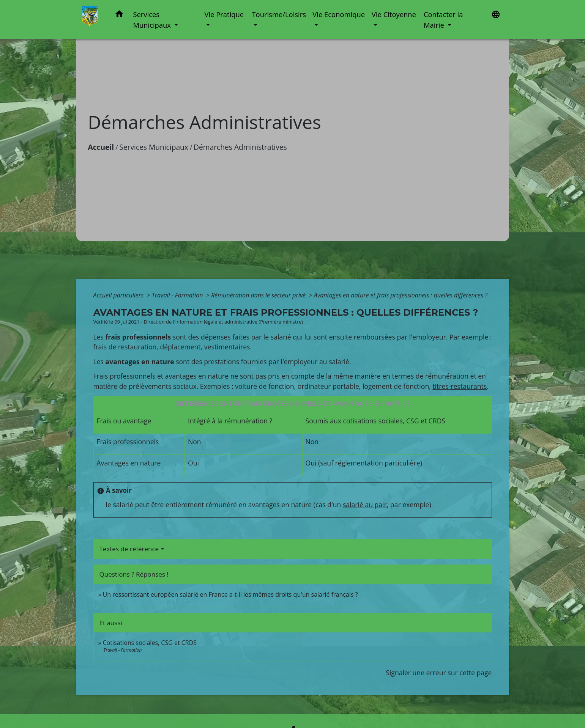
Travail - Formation (178, 295)
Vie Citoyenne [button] (394, 14)
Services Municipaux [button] (153, 20)
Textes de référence (129, 549)
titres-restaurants (460, 386)
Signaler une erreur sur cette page (439, 673)
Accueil (101, 147)
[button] (119, 15)
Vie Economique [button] (339, 14)
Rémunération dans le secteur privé (259, 295)
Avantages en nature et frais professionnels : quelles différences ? (401, 295)
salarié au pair (365, 505)
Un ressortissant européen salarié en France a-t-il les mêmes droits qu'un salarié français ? (230, 594)
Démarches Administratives (240, 147)
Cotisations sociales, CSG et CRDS (150, 643)
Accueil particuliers (119, 295)
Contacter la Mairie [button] (443, 20)
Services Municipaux (154, 147)
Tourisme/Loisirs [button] (279, 14)
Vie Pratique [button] (224, 14)
